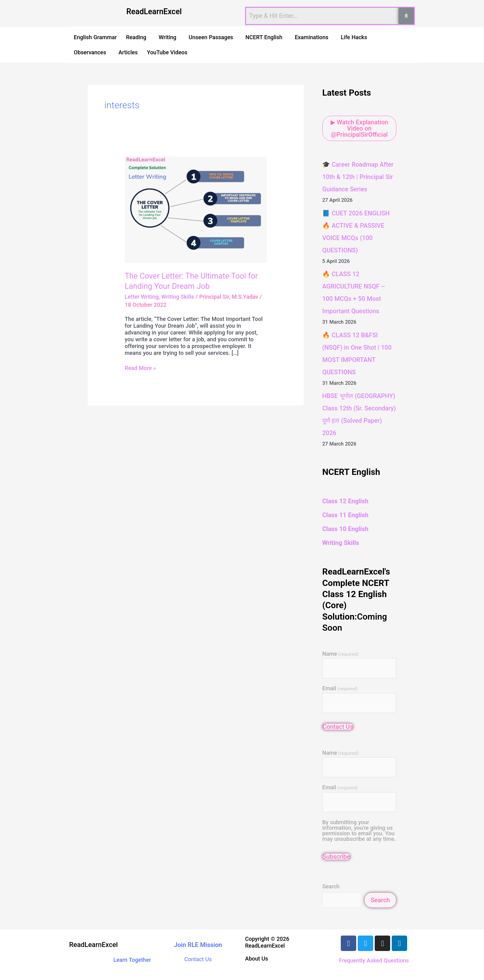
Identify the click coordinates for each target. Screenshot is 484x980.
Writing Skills (178, 297)
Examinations (312, 37)
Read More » (140, 368)
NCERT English (264, 37)
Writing (167, 37)
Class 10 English (345, 529)
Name (340, 654)
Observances (90, 52)
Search (331, 886)
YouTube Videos (167, 52)
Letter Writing (142, 297)
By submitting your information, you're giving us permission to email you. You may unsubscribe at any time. (359, 831)
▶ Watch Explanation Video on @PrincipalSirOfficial (359, 128)
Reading (136, 37)
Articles (128, 52)
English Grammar (95, 37)
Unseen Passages (211, 37)
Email (340, 689)
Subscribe (336, 857)
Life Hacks (354, 37)
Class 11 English (345, 515)
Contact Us (338, 727)
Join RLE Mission (198, 945)
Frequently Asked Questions (374, 960)
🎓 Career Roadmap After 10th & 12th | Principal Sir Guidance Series (358, 177)
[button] (138, 37)
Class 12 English (345, 501)
